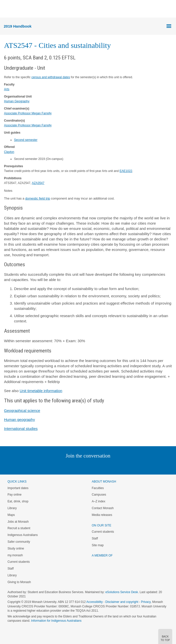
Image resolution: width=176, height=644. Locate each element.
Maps (11, 515)
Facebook (83, 466)
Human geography (19, 420)
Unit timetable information (41, 391)
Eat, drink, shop (18, 501)
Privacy (146, 602)
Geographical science (22, 410)
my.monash (15, 555)
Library (12, 508)
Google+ (92, 466)
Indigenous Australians (23, 535)
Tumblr (102, 466)
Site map (98, 545)
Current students (19, 562)
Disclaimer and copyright (122, 602)
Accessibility (95, 602)
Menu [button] (7, 9)
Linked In (63, 466)
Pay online (15, 495)
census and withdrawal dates (51, 77)
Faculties (98, 488)
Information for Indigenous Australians (56, 621)
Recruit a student (19, 528)
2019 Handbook (18, 26)
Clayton (9, 152)
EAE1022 (126, 171)
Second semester (26, 140)
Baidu (123, 466)
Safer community (19, 542)
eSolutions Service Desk (122, 592)
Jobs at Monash (18, 522)
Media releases (102, 515)
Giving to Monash (19, 582)
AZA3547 (38, 183)
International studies (21, 429)
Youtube (112, 466)
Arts (7, 89)
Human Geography (17, 101)
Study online (16, 548)
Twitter (73, 466)
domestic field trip (38, 198)
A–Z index (99, 501)
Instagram (53, 466)
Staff (11, 569)
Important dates (18, 488)
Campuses (99, 495)
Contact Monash (103, 508)
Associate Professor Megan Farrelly (28, 113)
